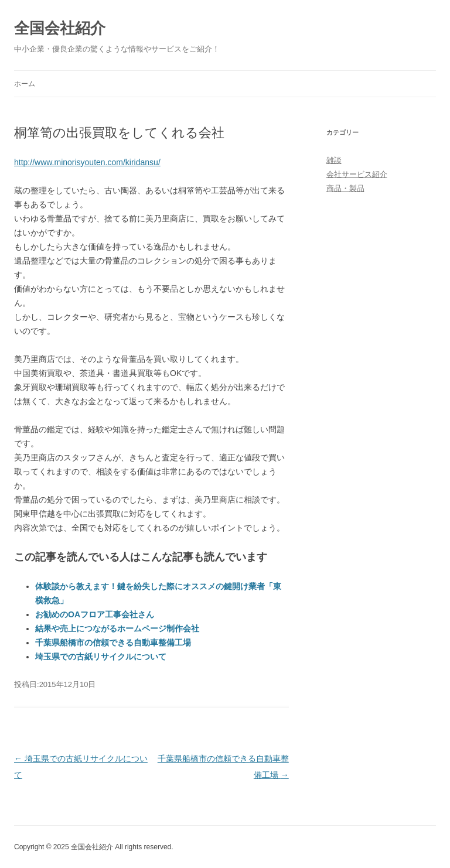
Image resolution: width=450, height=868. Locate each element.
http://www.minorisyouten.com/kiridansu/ (87, 162)
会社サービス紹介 (357, 174)
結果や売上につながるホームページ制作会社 (117, 628)
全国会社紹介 (60, 28)
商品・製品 (345, 188)
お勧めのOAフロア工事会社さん (95, 614)
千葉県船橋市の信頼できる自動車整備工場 (113, 643)
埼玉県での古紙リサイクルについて (101, 657)
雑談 (334, 160)
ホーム (25, 84)
